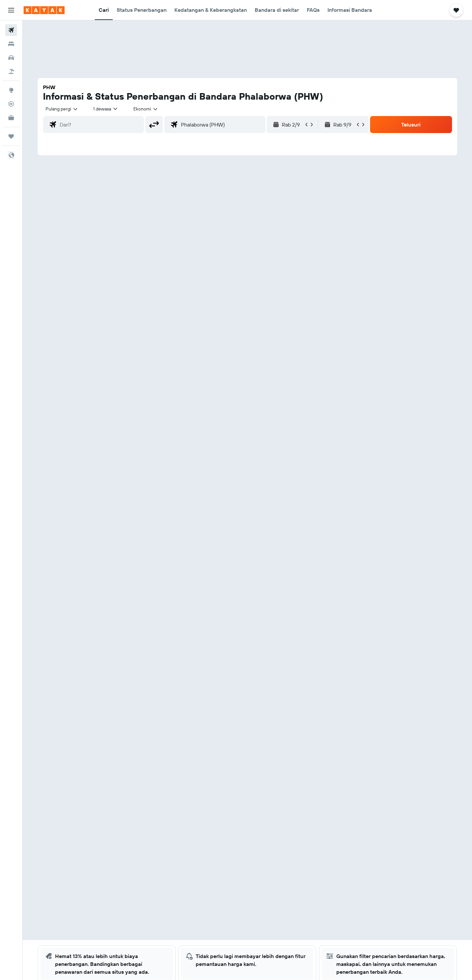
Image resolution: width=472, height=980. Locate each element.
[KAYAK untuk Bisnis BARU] (11, 118)
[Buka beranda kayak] (44, 10)
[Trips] (11, 136)
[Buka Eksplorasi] (11, 90)
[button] (11, 10)
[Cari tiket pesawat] (11, 30)
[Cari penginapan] (11, 44)
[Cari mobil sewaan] (11, 58)
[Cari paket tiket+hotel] (11, 71)
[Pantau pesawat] (11, 104)
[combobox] (62, 109)
